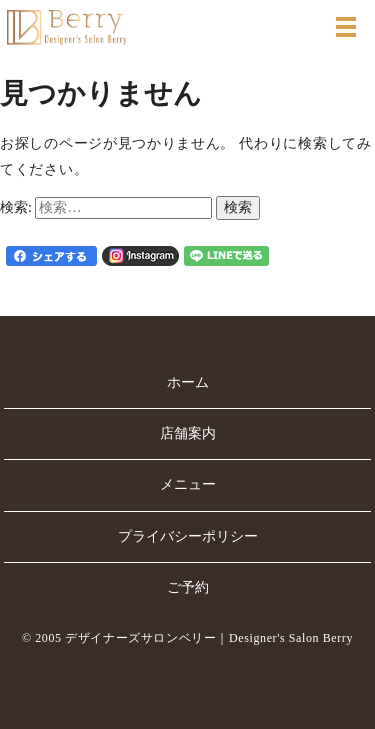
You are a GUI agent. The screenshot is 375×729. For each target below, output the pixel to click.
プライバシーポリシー (188, 536)
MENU (346, 27)
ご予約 (188, 587)
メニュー (188, 484)
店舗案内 (188, 433)
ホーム (188, 382)
